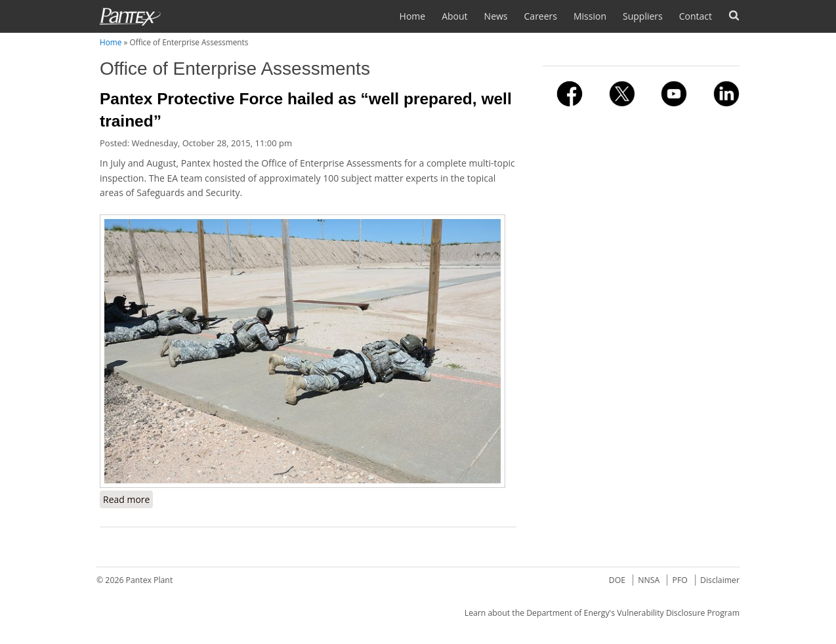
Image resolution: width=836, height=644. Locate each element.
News (496, 16)
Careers (541, 16)
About (454, 16)
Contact (696, 16)
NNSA (649, 580)
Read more (128, 499)
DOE (617, 580)
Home (413, 16)
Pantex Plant (150, 580)
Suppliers (643, 16)
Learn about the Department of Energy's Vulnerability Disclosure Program (602, 613)
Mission (590, 16)
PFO (680, 580)
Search (734, 15)
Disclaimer (720, 580)
